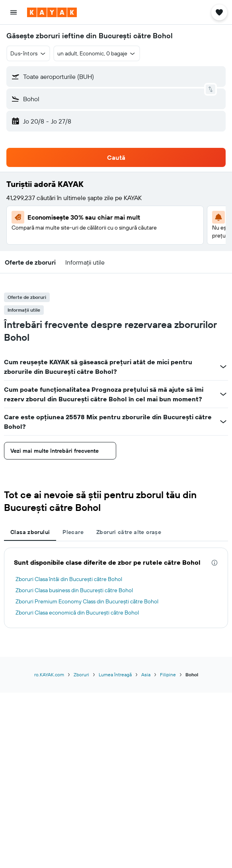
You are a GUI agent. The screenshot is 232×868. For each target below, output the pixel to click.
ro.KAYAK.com (49, 675)
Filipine (168, 675)
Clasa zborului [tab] (30, 532)
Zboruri (81, 675)
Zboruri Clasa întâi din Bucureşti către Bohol (69, 579)
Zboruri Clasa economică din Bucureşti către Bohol (77, 613)
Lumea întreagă (115, 675)
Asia (146, 675)
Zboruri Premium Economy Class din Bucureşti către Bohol (87, 601)
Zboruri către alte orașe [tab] (129, 532)
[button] (14, 12)
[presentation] (214, 563)
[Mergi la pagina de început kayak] (52, 12)
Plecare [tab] (73, 532)
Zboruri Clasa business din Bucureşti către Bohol (74, 590)
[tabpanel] (116, 588)
